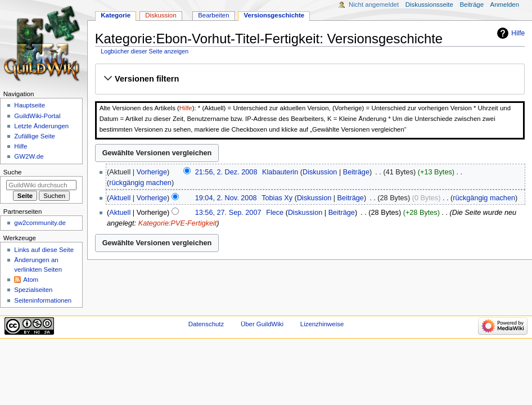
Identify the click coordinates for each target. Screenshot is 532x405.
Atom (31, 280)
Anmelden (505, 4)
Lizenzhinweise (322, 324)
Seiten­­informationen (43, 300)
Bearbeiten (213, 15)
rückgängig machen (140, 183)
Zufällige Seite (35, 136)
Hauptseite (30, 105)
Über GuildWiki (262, 324)
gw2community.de (40, 223)
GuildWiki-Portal (37, 116)
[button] (310, 79)
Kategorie (116, 15)
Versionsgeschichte (274, 15)
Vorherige (152, 172)
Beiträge (356, 172)
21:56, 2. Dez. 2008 (226, 172)
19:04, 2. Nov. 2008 (226, 198)
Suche (13, 172)
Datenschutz (206, 324)
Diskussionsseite (429, 4)
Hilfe (518, 33)
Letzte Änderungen (41, 126)
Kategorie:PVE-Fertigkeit (178, 223)
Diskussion (320, 172)
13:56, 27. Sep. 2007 (228, 213)
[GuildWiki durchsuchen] (41, 185)
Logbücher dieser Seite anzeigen (145, 51)
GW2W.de (29, 156)
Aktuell (120, 198)
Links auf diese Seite (44, 250)
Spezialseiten (33, 290)
